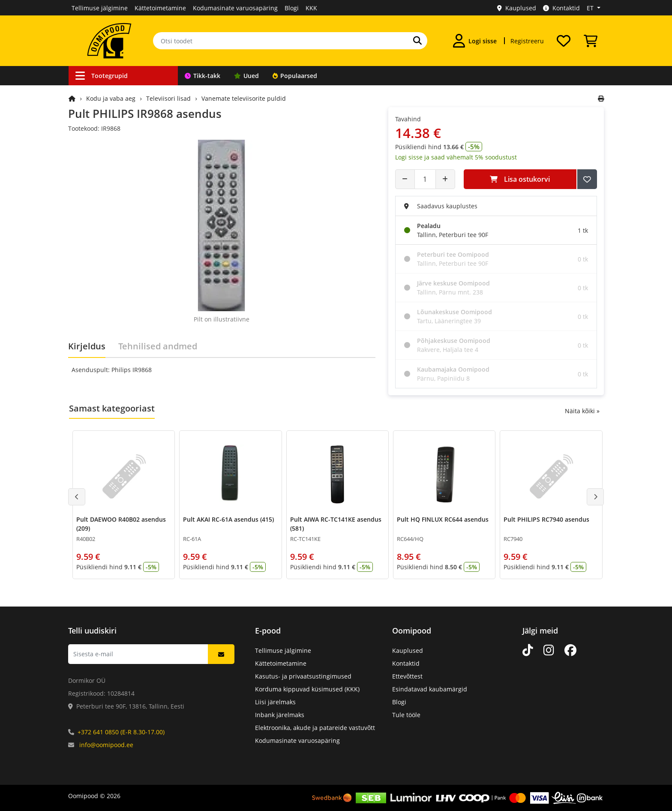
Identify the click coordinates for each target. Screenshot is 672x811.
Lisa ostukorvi (520, 179)
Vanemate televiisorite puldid (244, 98)
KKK (311, 8)
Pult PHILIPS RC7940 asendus (546, 519)
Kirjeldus (87, 346)
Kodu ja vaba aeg (111, 98)
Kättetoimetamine (160, 8)
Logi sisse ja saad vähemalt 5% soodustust (456, 157)
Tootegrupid (102, 76)
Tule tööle (406, 715)
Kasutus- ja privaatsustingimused (303, 676)
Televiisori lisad (168, 98)
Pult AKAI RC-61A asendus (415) (228, 519)
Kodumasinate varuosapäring (235, 8)
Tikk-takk (202, 76)
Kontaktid (561, 8)
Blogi (292, 8)
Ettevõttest (407, 676)
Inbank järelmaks (280, 715)
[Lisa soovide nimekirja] (587, 179)
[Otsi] (417, 41)
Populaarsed (295, 76)
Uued (246, 76)
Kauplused (517, 8)
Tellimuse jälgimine (100, 8)
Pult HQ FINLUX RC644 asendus (443, 519)
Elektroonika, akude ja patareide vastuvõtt (315, 728)
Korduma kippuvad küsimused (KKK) (307, 689)
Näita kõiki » (582, 411)
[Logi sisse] (475, 41)
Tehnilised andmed (158, 346)
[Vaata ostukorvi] (591, 41)
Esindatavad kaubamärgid (430, 689)
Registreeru (527, 41)
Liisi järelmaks (275, 702)
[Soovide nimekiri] (564, 41)
